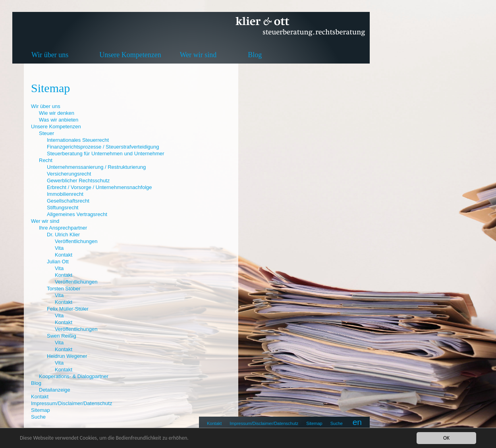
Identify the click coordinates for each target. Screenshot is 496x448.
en (357, 422)
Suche (337, 423)
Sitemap (314, 423)
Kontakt (214, 423)
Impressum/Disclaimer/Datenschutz (264, 423)
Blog (255, 55)
